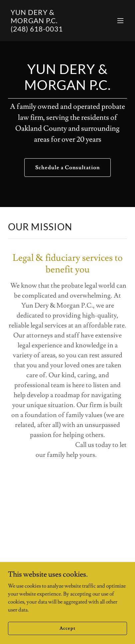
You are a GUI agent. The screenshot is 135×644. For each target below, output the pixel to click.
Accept (67, 637)
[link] (50, 30)
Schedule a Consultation (67, 168)
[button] (120, 21)
